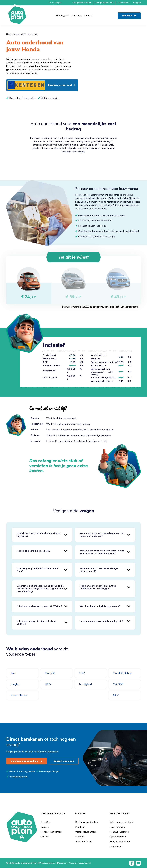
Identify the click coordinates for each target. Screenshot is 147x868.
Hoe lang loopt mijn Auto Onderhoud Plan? (37, 570)
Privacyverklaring (48, 863)
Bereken (129, 14)
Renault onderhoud (119, 832)
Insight (16, 684)
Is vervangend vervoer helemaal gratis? (102, 621)
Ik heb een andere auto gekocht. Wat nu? (40, 606)
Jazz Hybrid (86, 684)
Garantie (45, 827)
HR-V (48, 684)
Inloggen (137, 3)
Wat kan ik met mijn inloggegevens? (100, 606)
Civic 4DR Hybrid (124, 673)
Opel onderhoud (118, 837)
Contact (88, 14)
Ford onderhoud (118, 827)
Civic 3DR (119, 684)
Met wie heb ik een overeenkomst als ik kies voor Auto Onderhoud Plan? (102, 552)
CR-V (82, 673)
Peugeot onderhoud (120, 842)
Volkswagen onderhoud (122, 822)
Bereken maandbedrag (27, 761)
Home (9, 34)
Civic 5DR (51, 673)
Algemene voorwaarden (84, 863)
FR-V (116, 696)
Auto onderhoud (22, 34)
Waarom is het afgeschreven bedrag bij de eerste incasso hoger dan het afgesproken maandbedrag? (40, 589)
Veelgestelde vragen (82, 3)
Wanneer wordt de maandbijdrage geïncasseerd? (99, 570)
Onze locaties (123, 3)
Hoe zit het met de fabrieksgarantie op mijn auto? (39, 535)
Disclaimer (64, 863)
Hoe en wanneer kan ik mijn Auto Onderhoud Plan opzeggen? (98, 587)
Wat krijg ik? (62, 14)
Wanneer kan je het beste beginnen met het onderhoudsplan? (102, 535)
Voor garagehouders (104, 3)
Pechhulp (80, 827)
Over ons (76, 14)
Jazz (13, 673)
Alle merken (116, 847)
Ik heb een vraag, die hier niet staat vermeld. (36, 623)
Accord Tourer (20, 696)
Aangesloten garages (52, 832)
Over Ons (46, 822)
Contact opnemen (64, 761)
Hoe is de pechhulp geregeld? (33, 551)
